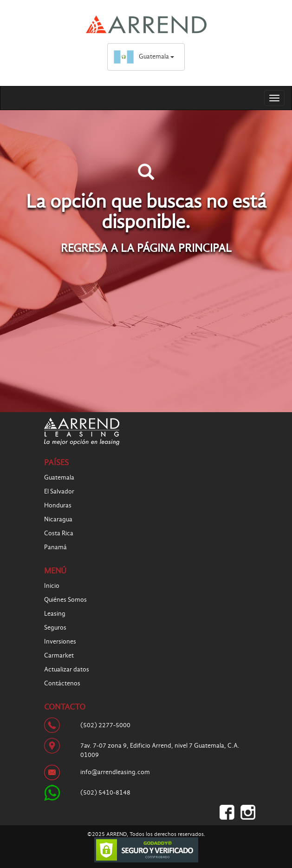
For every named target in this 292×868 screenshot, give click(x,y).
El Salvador (59, 491)
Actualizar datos (67, 669)
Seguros (55, 628)
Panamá (55, 547)
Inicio (52, 586)
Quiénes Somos (65, 600)
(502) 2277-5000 (105, 725)
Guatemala (144, 56)
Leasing (55, 614)
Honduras (58, 505)
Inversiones (60, 641)
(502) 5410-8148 (105, 792)
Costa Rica (59, 533)
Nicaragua (58, 519)
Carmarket (59, 655)
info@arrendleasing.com (115, 772)
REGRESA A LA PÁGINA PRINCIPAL (146, 248)
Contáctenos (62, 683)
